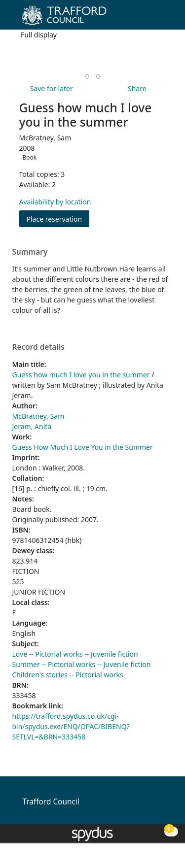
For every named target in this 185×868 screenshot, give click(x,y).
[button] (150, 18)
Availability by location (55, 202)
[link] (87, 76)
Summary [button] (30, 252)
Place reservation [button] (58, 218)
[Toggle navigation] (163, 18)
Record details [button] (38, 347)
